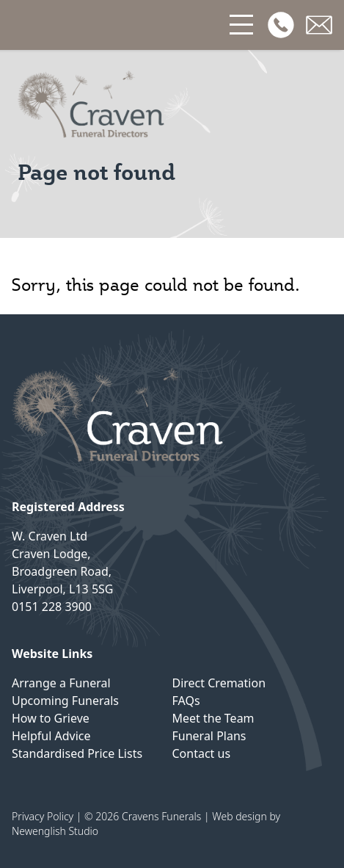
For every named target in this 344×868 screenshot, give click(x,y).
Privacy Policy (43, 816)
